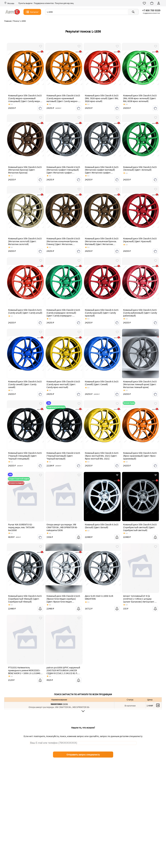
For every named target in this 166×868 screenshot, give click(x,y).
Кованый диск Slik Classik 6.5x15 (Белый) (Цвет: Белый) (102, 526)
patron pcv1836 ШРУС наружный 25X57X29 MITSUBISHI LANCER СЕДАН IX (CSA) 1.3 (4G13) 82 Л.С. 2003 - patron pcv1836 (63, 672)
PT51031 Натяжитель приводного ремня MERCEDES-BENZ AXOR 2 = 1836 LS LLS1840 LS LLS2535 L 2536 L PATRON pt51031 (24, 673)
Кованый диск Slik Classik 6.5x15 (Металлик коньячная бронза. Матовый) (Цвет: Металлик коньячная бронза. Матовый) (102, 243)
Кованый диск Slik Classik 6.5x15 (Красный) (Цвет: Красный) (140, 240)
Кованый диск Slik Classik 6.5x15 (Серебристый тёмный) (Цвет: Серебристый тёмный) (25, 599)
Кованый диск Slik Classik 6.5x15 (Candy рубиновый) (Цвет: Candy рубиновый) (140, 313)
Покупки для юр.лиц (64, 3)
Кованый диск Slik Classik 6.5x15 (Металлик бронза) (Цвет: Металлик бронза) (25, 170)
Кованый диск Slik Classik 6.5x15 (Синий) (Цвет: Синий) (102, 383)
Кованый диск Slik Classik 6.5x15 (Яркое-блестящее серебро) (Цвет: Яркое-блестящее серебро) (63, 600)
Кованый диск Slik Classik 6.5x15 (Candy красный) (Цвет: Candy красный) (102, 313)
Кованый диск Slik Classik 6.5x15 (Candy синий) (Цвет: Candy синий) (25, 384)
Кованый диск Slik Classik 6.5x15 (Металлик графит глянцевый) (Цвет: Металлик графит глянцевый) (63, 171)
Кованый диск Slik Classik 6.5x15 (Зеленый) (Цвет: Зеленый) (140, 169)
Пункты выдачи (25, 3)
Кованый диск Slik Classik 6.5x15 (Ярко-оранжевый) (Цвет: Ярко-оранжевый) (140, 456)
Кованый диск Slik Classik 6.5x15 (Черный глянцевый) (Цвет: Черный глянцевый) (25, 456)
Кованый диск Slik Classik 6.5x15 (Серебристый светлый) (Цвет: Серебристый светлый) (140, 527)
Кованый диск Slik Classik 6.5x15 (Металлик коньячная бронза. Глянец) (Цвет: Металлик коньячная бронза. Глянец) (63, 243)
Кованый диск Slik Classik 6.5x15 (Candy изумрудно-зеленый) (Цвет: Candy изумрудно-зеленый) (63, 314)
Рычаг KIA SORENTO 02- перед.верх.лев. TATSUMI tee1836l (21, 527)
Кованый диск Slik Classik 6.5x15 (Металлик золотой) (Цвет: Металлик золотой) (25, 241)
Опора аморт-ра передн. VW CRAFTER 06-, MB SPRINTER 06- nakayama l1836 (62, 527)
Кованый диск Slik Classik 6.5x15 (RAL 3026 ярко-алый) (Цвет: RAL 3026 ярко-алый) (102, 98)
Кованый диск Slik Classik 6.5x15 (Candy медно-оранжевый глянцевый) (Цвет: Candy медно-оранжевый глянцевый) (25, 100)
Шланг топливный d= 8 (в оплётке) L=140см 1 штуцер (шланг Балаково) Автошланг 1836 (139, 600)
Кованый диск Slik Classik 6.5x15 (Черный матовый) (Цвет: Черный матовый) (63, 456)
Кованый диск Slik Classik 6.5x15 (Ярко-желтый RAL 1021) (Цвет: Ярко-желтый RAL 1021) (102, 456)
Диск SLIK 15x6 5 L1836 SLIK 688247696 (99, 597)
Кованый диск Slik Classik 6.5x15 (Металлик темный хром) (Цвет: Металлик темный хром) (140, 384)
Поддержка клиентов (44, 3)
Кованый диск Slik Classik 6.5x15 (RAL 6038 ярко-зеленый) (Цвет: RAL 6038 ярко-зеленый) (140, 98)
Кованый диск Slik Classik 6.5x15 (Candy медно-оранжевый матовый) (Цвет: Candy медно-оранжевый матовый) (63, 100)
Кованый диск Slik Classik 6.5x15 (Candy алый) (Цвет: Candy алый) (25, 311)
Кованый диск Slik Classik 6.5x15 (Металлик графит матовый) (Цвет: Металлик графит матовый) (102, 171)
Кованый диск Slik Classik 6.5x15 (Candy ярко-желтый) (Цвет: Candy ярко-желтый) (63, 384)
